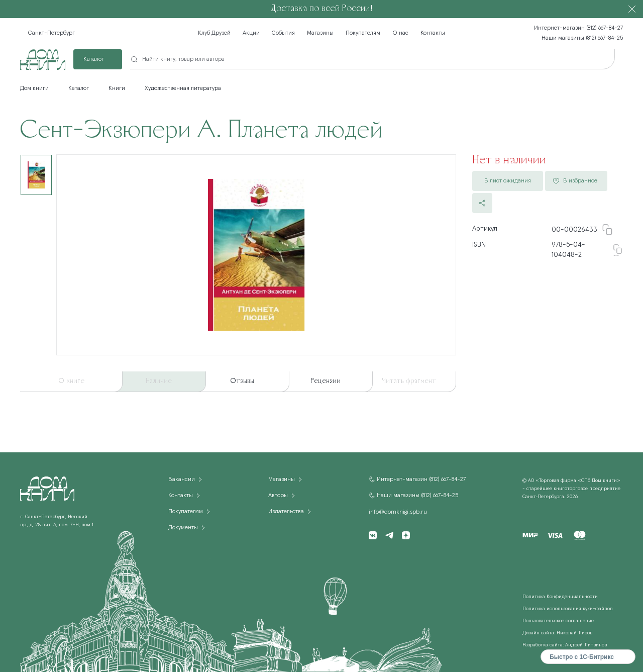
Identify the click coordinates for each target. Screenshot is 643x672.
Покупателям (363, 33)
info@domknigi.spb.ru (398, 512)
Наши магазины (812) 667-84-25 (582, 38)
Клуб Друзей (214, 33)
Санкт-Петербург (51, 33)
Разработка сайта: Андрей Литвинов (565, 645)
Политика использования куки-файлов (567, 609)
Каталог (94, 59)
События (283, 33)
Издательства (286, 512)
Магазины (320, 33)
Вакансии (182, 479)
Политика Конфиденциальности (560, 597)
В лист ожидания (508, 181)
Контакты (433, 33)
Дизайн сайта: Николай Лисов (557, 633)
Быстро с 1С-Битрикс (582, 657)
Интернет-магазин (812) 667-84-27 (578, 28)
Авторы (278, 496)
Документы (183, 528)
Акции (251, 33)
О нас (400, 33)
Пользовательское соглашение (558, 621)
